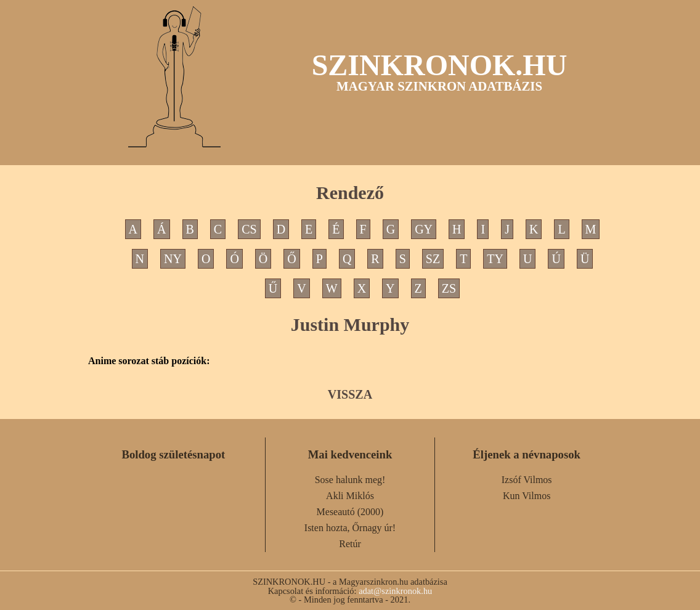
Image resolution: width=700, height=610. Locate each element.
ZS (449, 288)
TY (495, 259)
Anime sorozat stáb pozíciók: (149, 361)
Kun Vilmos (527, 496)
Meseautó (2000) (350, 512)
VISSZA (350, 394)
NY (173, 259)
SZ (433, 259)
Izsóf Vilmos (527, 480)
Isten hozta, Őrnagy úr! (350, 528)
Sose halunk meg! (350, 480)
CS (249, 229)
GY (424, 229)
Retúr (350, 544)
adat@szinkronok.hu (395, 591)
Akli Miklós (350, 496)
